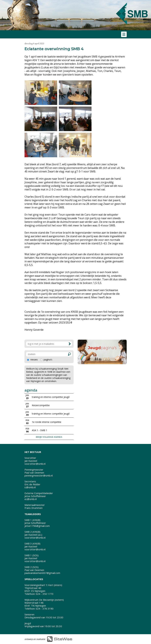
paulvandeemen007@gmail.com (42, 573)
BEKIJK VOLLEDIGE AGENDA (49, 437)
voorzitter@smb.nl (35, 464)
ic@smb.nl (30, 487)
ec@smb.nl (31, 499)
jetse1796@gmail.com (37, 526)
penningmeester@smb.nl (39, 475)
